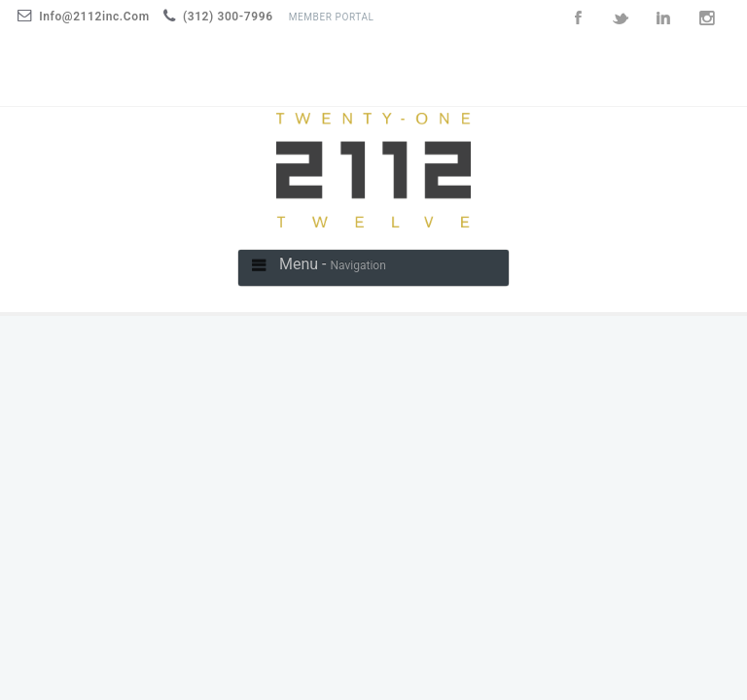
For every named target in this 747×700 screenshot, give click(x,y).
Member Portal (332, 17)
